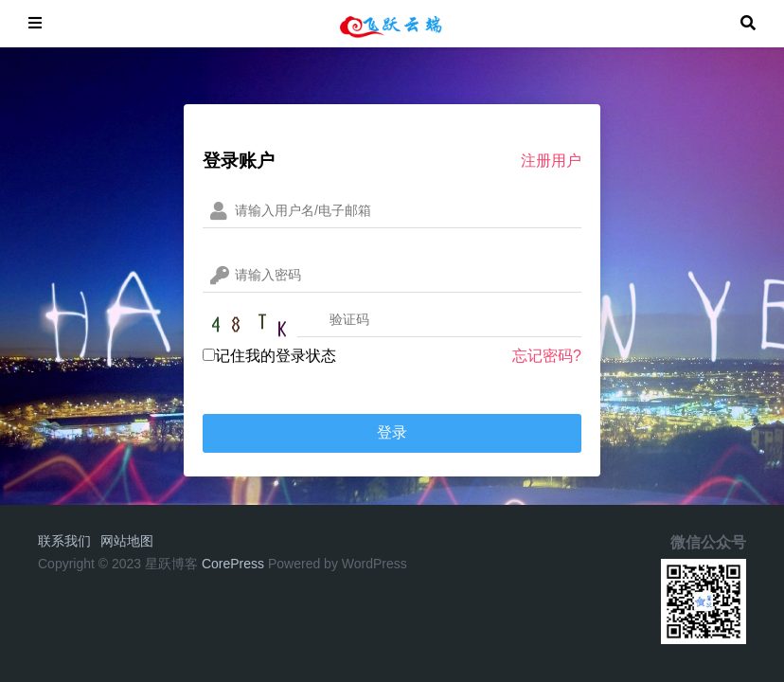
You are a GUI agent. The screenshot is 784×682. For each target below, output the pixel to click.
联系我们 (64, 541)
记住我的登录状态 (269, 356)
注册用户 (551, 161)
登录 (392, 432)
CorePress (233, 564)
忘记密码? (547, 356)
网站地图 (127, 541)
